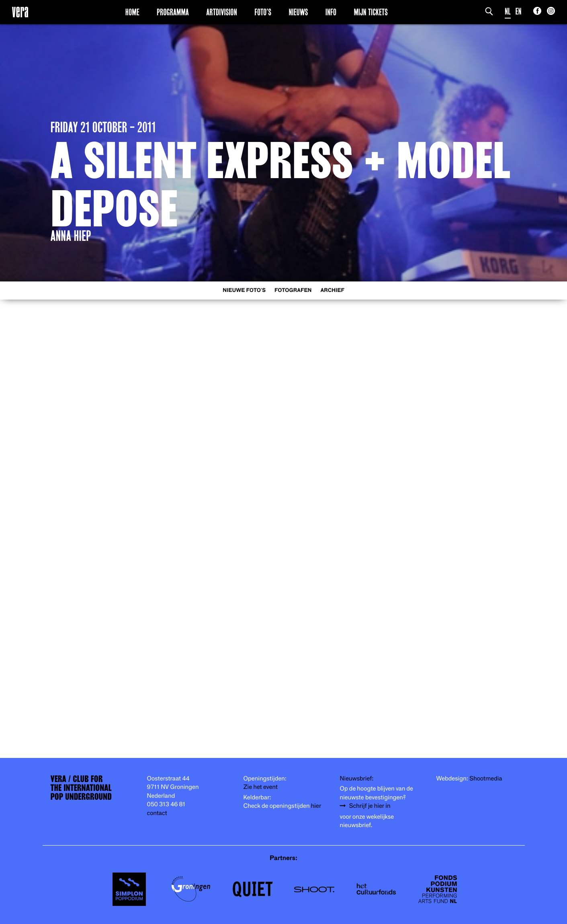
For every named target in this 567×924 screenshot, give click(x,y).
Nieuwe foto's (244, 290)
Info (331, 12)
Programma (173, 12)
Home (132, 12)
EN (519, 11)
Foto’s (263, 12)
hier (316, 805)
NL (508, 11)
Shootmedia (486, 778)
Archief (333, 290)
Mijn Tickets (370, 12)
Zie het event (261, 786)
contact (157, 813)
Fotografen (293, 290)
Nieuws (298, 12)
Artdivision (222, 12)
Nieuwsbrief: (357, 778)
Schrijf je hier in (370, 805)
